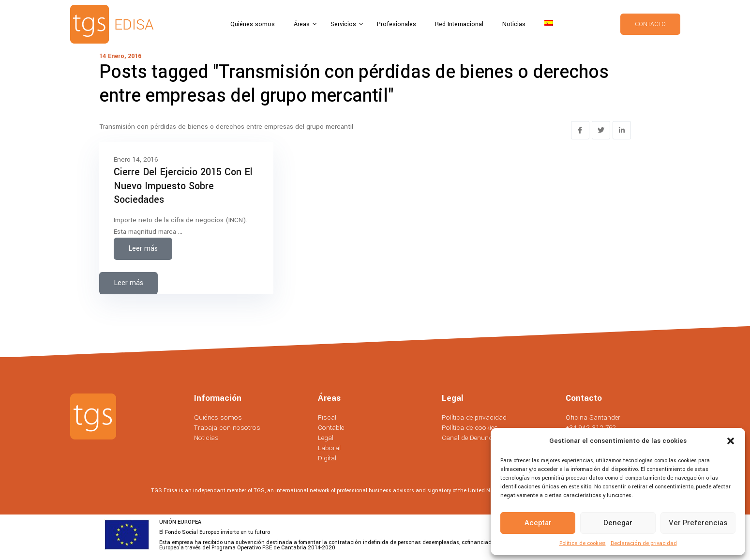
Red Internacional (459, 24)
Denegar (618, 523)
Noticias (514, 24)
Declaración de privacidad (644, 543)
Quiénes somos (253, 24)
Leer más (143, 249)
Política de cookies (583, 543)
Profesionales (397, 24)
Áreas (303, 24)
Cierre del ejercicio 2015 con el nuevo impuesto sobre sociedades (183, 186)
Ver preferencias (698, 523)
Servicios (344, 24)
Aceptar (538, 523)
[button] (731, 441)
